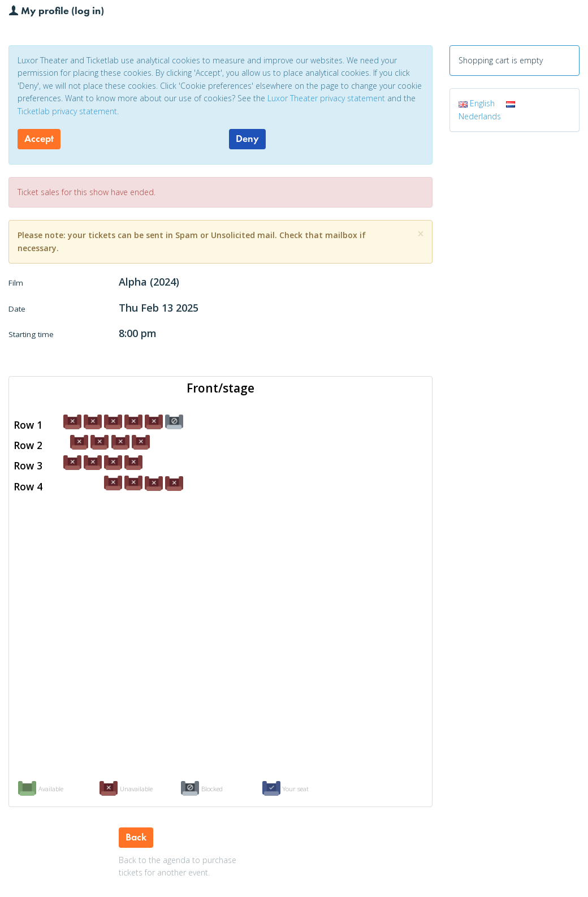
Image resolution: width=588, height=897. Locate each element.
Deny (247, 139)
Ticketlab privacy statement (67, 111)
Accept (39, 139)
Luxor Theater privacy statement (326, 98)
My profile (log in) (56, 10)
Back (136, 837)
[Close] (421, 234)
